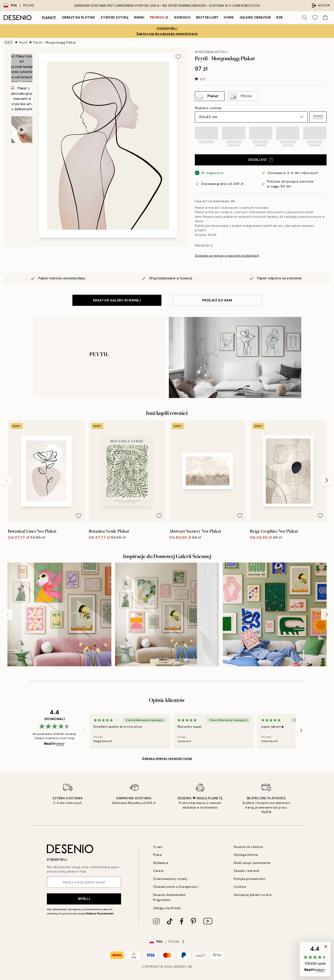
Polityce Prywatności (100, 914)
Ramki (139, 17)
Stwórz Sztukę (115, 17)
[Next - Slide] (327, 480)
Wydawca (161, 863)
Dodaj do (261, 160)
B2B (279, 17)
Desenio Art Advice (248, 847)
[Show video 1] (22, 130)
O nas (158, 847)
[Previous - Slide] (7, 480)
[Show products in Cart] (325, 18)
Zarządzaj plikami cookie (253, 895)
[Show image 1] (22, 68)
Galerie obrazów (255, 17)
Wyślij (84, 899)
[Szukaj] (305, 18)
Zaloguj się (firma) (167, 908)
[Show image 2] (22, 99)
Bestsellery (207, 17)
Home (229, 17)
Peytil (23, 42)
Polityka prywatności (250, 879)
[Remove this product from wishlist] (178, 56)
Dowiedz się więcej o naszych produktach (227, 256)
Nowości (182, 17)
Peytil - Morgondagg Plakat (55, 42)
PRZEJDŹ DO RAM (217, 300)
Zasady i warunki (247, 871)
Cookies (240, 887)
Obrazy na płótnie (79, 17)
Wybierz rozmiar (208, 108)
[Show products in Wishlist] (315, 18)
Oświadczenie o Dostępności (176, 887)
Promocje (159, 17)
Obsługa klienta (246, 855)
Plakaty (49, 17)
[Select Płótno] (243, 96)
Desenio (180, 967)
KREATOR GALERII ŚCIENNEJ (117, 300)
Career (159, 871)
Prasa (157, 855)
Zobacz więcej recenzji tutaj (167, 758)
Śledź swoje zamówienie (252, 863)
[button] (318, 117)
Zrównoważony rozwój (170, 879)
